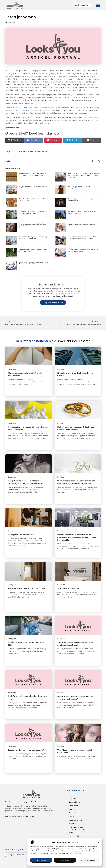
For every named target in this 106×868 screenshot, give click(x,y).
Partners (72, 809)
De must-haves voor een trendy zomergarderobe (79, 187)
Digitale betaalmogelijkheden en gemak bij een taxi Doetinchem (83, 250)
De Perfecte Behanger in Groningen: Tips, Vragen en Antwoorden (34, 238)
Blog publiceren (75, 813)
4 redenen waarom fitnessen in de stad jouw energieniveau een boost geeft (82, 238)
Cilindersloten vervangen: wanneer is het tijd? (33, 187)
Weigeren (65, 860)
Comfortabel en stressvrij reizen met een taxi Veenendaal (33, 250)
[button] (99, 842)
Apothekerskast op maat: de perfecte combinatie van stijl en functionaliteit (32, 174)
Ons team (72, 798)
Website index (74, 824)
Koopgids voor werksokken (21, 535)
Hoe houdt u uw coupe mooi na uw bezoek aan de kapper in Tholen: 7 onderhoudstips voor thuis (83, 175)
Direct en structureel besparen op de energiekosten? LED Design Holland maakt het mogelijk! (77, 537)
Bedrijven (11, 22)
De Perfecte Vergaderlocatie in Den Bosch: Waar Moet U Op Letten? (34, 263)
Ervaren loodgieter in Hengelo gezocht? (26, 750)
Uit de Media (73, 806)
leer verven (34, 107)
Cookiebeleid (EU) (75, 820)
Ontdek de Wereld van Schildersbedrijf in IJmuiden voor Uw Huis (33, 212)
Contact (72, 816)
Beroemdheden (75, 802)
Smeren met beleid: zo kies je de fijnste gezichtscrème (33, 225)
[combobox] (83, 5)
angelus (27, 110)
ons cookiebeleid (75, 853)
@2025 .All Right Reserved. (21, 817)
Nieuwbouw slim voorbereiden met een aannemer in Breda (82, 212)
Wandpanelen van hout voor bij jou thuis (27, 588)
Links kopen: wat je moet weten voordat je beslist (77, 830)
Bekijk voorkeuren (89, 860)
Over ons (72, 795)
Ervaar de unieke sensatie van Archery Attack (81, 225)
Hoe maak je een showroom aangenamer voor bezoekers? (83, 200)
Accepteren (41, 860)
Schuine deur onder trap (68, 588)
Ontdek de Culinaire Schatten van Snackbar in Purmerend (34, 200)
